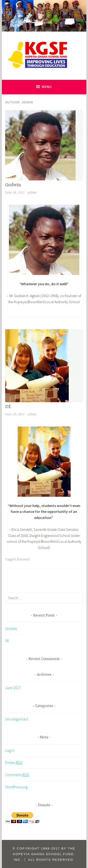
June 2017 (13, 688)
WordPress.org (16, 787)
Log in (10, 750)
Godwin (13, 185)
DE (8, 407)
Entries (14, 763)
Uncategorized (17, 719)
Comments (17, 775)
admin (32, 193)
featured (23, 559)
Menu (47, 87)
